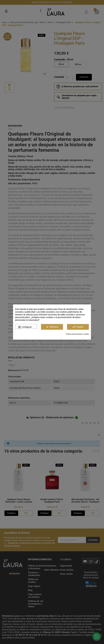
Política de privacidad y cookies (77, 334)
